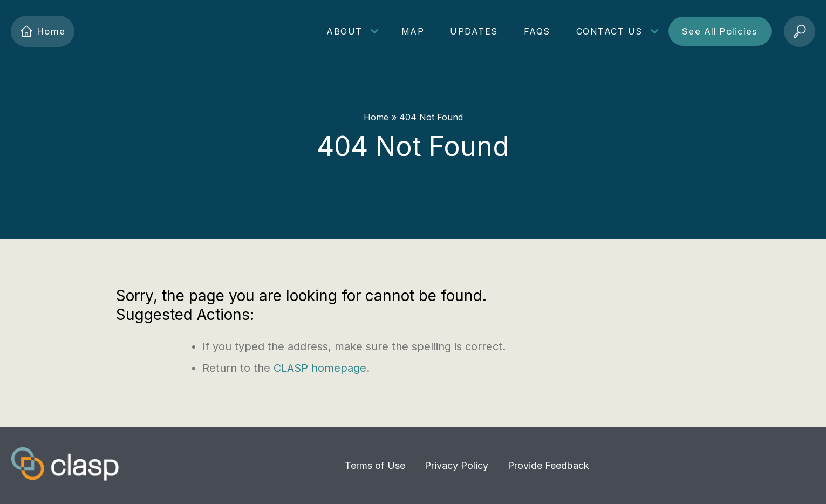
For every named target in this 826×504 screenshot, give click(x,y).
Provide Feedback (548, 465)
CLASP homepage (320, 368)
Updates (474, 31)
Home (43, 31)
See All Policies (720, 31)
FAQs (537, 31)
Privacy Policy (456, 465)
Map (413, 31)
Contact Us (609, 31)
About (344, 31)
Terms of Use (375, 465)
